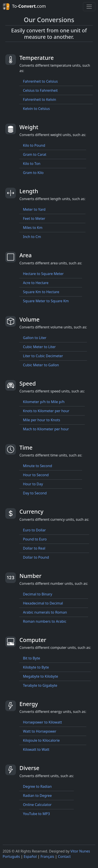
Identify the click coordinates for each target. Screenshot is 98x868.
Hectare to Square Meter (43, 274)
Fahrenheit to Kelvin (40, 99)
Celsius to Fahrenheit (40, 90)
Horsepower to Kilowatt (42, 722)
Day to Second (35, 493)
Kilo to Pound (34, 145)
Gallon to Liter (35, 338)
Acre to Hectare (36, 283)
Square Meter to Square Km (46, 301)
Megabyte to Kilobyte (41, 676)
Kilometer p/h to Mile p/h (44, 402)
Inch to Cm (32, 237)
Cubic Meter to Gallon (41, 365)
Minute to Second (38, 466)
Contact (64, 856)
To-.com (24, 7)
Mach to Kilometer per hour (46, 429)
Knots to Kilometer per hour (46, 411)
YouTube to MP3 (36, 814)
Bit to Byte (31, 658)
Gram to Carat (35, 154)
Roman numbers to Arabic (45, 621)
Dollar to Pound (36, 557)
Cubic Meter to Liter (39, 347)
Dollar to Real (34, 548)
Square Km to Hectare (41, 292)
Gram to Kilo (33, 173)
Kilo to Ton (32, 164)
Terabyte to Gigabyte (40, 685)
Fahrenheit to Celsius (40, 81)
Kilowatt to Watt (36, 749)
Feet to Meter (34, 218)
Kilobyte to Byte (36, 667)
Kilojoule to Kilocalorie (41, 740)
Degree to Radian (37, 786)
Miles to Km (33, 228)
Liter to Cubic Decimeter (43, 356)
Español (30, 856)
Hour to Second (36, 475)
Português (11, 856)
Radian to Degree (37, 796)
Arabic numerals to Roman (45, 612)
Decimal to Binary (38, 594)
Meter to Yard (34, 209)
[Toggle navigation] (89, 7)
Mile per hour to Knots (41, 420)
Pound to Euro (35, 539)
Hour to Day (33, 484)
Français (47, 856)
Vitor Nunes (80, 851)
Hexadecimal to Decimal (43, 603)
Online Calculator (37, 805)
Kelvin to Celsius (36, 109)
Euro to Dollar (34, 530)
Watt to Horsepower (40, 731)
